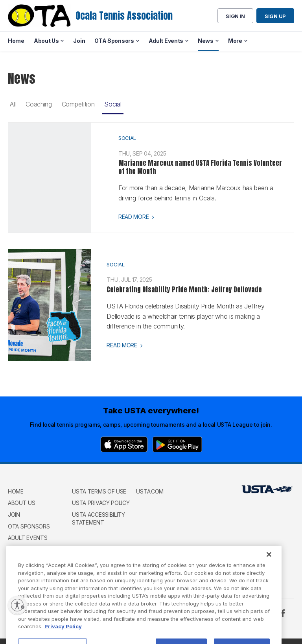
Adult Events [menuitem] (166, 41)
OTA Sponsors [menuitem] (114, 41)
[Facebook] (283, 613)
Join (14, 515)
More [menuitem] (235, 41)
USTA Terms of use (99, 491)
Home (16, 491)
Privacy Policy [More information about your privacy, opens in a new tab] (63, 641)
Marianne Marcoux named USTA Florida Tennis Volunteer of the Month (200, 167)
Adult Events (28, 538)
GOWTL (18, 550)
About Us (22, 503)
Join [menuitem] (79, 41)
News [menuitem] (206, 41)
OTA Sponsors (29, 526)
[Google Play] (177, 444)
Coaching (39, 104)
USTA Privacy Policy (101, 503)
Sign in (235, 16)
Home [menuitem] (16, 41)
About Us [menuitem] (46, 41)
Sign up (275, 16)
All (13, 104)
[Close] (269, 569)
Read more (134, 217)
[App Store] (124, 444)
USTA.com (150, 491)
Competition (78, 104)
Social (113, 104)
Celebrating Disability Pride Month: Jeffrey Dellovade (184, 290)
